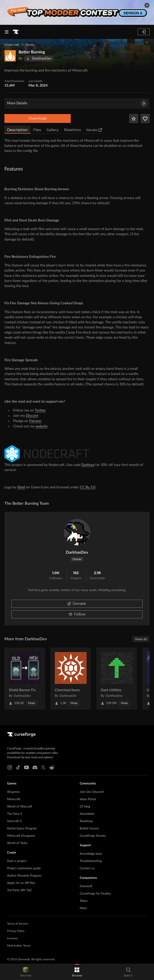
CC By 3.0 (87, 487)
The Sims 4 (15, 814)
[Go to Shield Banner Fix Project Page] (25, 679)
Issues (94, 130)
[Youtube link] (27, 767)
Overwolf (86, 886)
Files (37, 130)
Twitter (40, 410)
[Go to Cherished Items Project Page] (71, 679)
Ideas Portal (88, 799)
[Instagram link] (10, 767)
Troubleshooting (91, 861)
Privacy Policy (16, 931)
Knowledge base (91, 854)
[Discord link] (35, 767)
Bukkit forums (89, 829)
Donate (77, 604)
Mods (30, 45)
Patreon (35, 421)
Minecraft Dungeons (21, 836)
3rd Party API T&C (20, 890)
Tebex (84, 901)
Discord (32, 416)
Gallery (53, 130)
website (41, 426)
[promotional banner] (77, 12)
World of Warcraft (20, 807)
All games (13, 792)
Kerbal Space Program (22, 829)
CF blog (85, 807)
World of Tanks (17, 843)
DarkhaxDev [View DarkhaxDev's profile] (77, 553)
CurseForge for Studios (95, 894)
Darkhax (88, 465)
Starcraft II (14, 821)
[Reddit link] (52, 767)
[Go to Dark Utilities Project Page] (117, 679)
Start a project (17, 861)
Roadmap (86, 821)
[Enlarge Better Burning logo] (10, 56)
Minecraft (12, 45)
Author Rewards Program (24, 876)
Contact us (87, 868)
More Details (77, 103)
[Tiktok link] (18, 767)
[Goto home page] (16, 32)
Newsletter (87, 814)
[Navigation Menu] (7, 32)
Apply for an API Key (21, 883)
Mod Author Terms (19, 946)
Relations (72, 130)
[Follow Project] (145, 118)
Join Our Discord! (92, 792)
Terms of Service (18, 924)
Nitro (83, 908)
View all (141, 639)
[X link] (43, 767)
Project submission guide (24, 868)
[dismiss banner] (147, 5)
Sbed (21, 487)
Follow (77, 614)
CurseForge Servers (93, 836)
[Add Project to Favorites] (134, 118)
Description (17, 130)
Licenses (12, 938)
